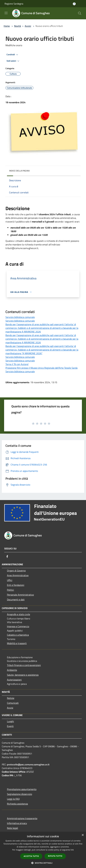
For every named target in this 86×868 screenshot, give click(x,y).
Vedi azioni (13, 61)
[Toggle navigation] (6, 13)
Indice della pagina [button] (19, 171)
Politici (10, 590)
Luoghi (10, 721)
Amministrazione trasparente (22, 818)
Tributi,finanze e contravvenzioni (24, 665)
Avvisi (28, 26)
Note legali (13, 828)
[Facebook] (7, 556)
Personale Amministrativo (20, 595)
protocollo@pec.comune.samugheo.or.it (28, 764)
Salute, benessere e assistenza (23, 675)
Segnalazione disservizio (19, 794)
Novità (18, 26)
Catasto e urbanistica (18, 635)
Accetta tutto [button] (31, 856)
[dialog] (43, 850)
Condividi (13, 55)
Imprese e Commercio (18, 626)
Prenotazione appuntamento (22, 789)
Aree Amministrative (18, 575)
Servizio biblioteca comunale (20, 317)
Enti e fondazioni (16, 585)
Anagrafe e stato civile (19, 614)
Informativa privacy (17, 823)
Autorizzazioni (14, 680)
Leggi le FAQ (13, 799)
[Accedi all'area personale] (74, 4)
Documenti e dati (16, 599)
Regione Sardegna (14, 4)
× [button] (83, 835)
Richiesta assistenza (17, 804)
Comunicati (13, 703)
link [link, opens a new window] (72, 850)
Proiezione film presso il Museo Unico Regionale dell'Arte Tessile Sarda (41, 368)
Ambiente (12, 670)
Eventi (10, 726)
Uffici (10, 580)
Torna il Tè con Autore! (17, 364)
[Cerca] (80, 13)
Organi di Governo (16, 571)
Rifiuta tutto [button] (55, 856)
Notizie (11, 698)
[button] (43, 863)
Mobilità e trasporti (17, 643)
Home (7, 26)
